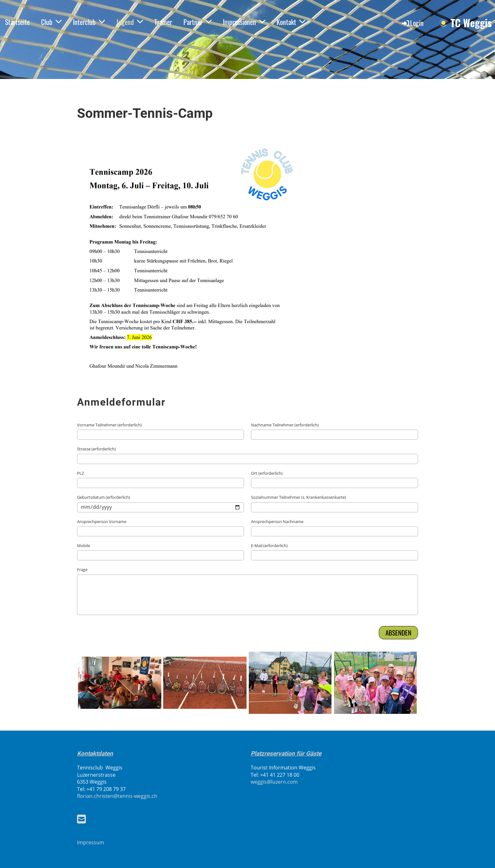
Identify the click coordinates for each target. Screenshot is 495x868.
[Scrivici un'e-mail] (81, 819)
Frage (82, 570)
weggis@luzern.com (274, 782)
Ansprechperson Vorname (102, 521)
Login (412, 23)
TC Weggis (471, 23)
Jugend (130, 22)
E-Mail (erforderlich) (269, 546)
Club (51, 22)
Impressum (91, 842)
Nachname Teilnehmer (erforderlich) (285, 425)
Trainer (163, 22)
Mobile (83, 546)
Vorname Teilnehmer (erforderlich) (109, 425)
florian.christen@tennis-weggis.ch (117, 796)
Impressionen (244, 22)
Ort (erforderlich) (267, 473)
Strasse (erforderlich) (96, 449)
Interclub (89, 22)
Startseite (17, 22)
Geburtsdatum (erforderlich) (104, 497)
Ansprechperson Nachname (277, 521)
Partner (197, 22)
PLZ (81, 473)
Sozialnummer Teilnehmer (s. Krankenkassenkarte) (298, 497)
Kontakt (291, 22)
